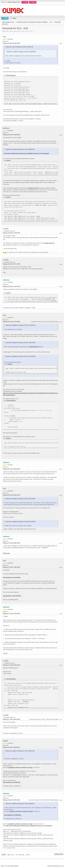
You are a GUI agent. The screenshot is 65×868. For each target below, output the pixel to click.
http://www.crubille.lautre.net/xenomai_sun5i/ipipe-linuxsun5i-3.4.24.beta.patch (27, 153)
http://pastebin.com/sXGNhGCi (12, 596)
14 (27, 855)
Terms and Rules (55, 866)
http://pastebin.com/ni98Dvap (12, 782)
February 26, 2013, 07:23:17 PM (11, 264)
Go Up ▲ (62, 866)
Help (49, 866)
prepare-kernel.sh (34, 188)
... (15, 855)
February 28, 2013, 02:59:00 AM (11, 747)
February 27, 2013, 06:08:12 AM (11, 543)
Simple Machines (14, 866)
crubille (6, 229)
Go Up (4, 855)
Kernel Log (6, 553)
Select (8, 75)
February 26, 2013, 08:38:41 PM (11, 495)
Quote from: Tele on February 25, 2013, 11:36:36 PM (19, 47)
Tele (4, 37)
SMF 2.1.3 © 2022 (5, 866)
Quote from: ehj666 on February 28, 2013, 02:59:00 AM (20, 804)
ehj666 (5, 741)
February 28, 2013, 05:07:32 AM (11, 800)
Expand (13, 75)
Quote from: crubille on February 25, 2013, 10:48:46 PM (21, 52)
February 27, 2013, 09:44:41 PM (11, 665)
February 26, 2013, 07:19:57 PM (11, 233)
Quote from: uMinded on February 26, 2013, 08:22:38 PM (21, 499)
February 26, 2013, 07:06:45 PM (11, 135)
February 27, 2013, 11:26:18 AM (11, 567)
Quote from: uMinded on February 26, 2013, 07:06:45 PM (21, 325)
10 (23, 855)
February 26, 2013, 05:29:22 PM (11, 43)
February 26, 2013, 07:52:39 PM (11, 322)
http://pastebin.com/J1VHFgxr (12, 577)
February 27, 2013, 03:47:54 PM (11, 614)
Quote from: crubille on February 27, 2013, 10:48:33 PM (20, 751)
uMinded (6, 128)
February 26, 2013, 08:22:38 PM (11, 469)
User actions (59, 854)
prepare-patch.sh (49, 243)
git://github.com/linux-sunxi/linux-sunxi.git (20, 767)
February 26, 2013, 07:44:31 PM (11, 286)
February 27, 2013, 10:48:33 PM (11, 719)
